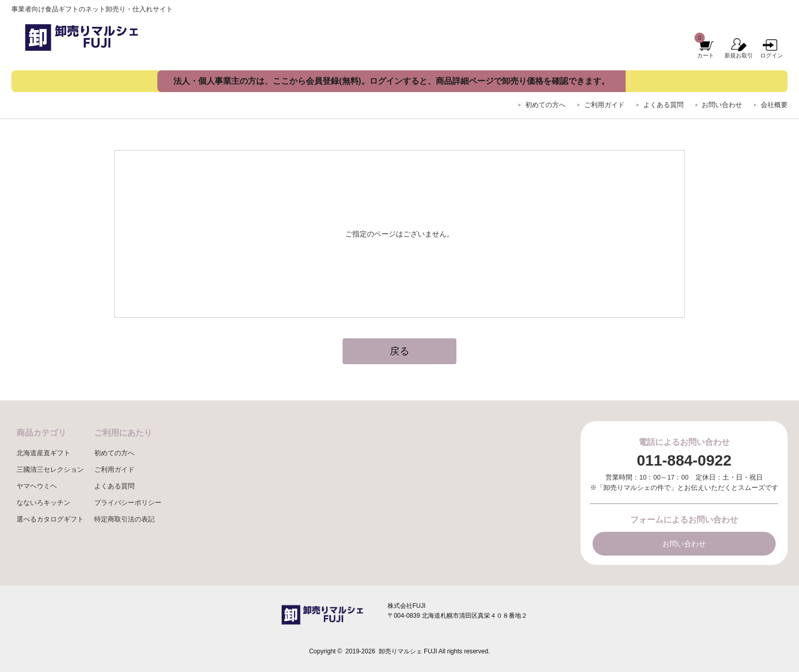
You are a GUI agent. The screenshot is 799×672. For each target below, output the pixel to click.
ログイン (772, 55)
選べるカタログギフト (50, 519)
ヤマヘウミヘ (37, 486)
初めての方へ (545, 105)
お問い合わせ (722, 105)
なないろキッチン (43, 503)
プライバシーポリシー (128, 503)
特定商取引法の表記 (124, 519)
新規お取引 (739, 55)
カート (706, 55)
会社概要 (774, 105)
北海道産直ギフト (43, 453)
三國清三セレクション (50, 470)
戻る (399, 351)
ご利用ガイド (604, 105)
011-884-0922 (684, 460)
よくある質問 (663, 105)
